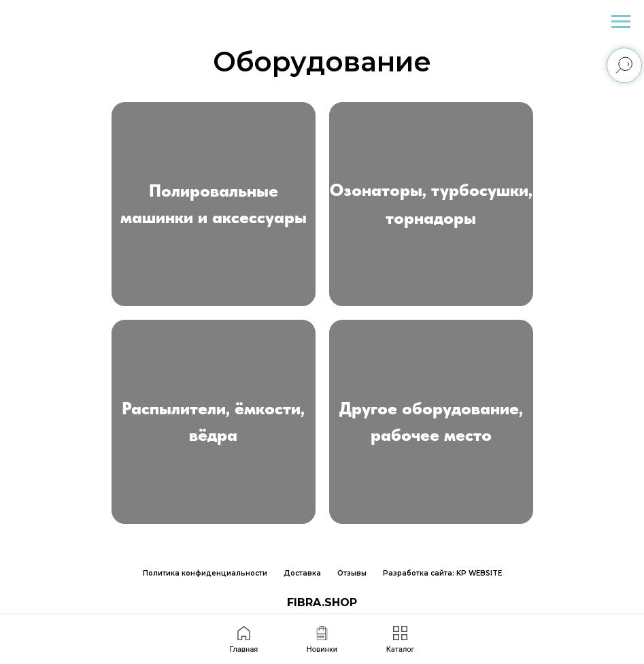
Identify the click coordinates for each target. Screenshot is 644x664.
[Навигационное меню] (621, 22)
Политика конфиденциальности (205, 573)
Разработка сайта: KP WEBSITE (442, 573)
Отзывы (352, 573)
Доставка (302, 573)
